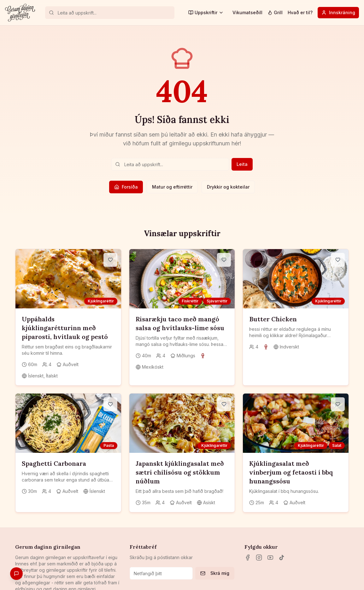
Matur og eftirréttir (172, 187)
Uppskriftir (206, 12)
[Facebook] (248, 558)
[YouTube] (270, 558)
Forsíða (126, 187)
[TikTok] (282, 558)
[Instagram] (259, 558)
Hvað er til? (300, 12)
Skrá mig (215, 573)
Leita (242, 164)
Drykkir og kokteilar (228, 187)
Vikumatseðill (247, 12)
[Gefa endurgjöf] (16, 574)
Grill (275, 12)
